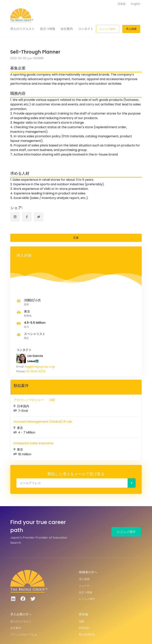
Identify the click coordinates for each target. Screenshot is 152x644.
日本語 (122, 4)
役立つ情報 (48, 29)
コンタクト (86, 29)
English (136, 4)
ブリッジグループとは (24, 635)
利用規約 (84, 628)
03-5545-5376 (36, 371)
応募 (76, 238)
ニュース (84, 586)
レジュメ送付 (108, 29)
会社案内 (67, 29)
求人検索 (131, 29)
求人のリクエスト (22, 29)
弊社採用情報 (87, 635)
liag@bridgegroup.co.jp (40, 367)
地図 (82, 621)
